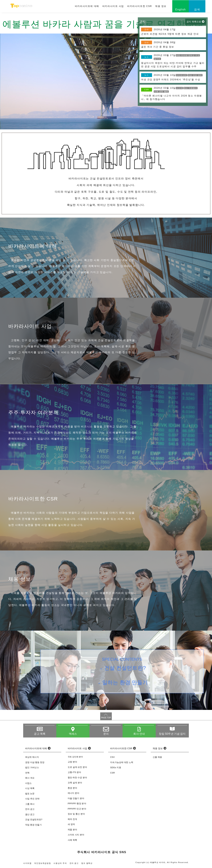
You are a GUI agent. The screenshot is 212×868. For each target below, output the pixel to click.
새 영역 (71, 824)
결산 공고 (30, 814)
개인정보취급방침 (42, 863)
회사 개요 (30, 778)
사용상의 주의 (60, 863)
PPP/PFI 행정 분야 (77, 803)
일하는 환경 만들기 (125, 682)
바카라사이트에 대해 (87, 6)
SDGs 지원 (116, 767)
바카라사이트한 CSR (140, 6)
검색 (197, 9)
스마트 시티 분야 (76, 835)
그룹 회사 (30, 804)
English (181, 9)
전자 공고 (30, 809)
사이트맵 (27, 863)
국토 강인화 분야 (75, 757)
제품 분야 (72, 830)
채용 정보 (161, 6)
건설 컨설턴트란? (125, 668)
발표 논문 (30, 794)
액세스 (73, 734)
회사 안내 (139, 734)
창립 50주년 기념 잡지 (172, 734)
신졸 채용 (157, 757)
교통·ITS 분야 (74, 772)
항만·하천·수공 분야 (77, 778)
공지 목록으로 (194, 22)
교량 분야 (72, 762)
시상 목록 (30, 788)
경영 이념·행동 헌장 (35, 762)
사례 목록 (72, 840)
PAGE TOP (106, 718)
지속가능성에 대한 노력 (122, 762)
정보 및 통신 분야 (76, 814)
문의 (106, 734)
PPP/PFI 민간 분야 (77, 809)
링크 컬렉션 (87, 863)
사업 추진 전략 (32, 799)
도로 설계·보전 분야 (77, 767)
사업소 (28, 783)
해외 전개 (72, 819)
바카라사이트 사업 (113, 6)
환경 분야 (72, 788)
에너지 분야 (74, 793)
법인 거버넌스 (32, 767)
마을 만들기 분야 (76, 798)
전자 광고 (74, 863)
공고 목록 (40, 734)
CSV (112, 757)
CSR (112, 773)
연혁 (27, 773)
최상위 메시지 (32, 757)
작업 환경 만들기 (33, 825)
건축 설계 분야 (75, 783)
